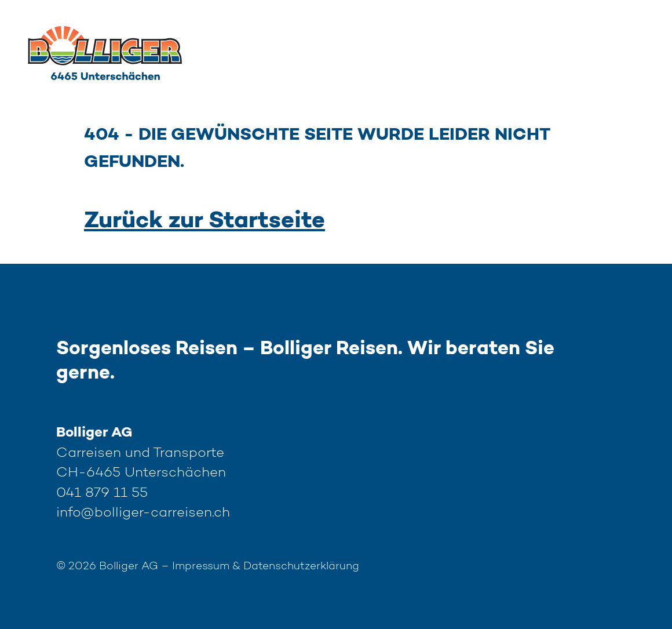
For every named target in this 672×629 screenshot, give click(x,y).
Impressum (201, 567)
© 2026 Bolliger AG (114, 567)
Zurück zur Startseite (204, 221)
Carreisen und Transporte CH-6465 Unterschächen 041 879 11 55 (143, 473)
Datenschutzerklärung (301, 567)
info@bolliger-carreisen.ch (143, 513)
